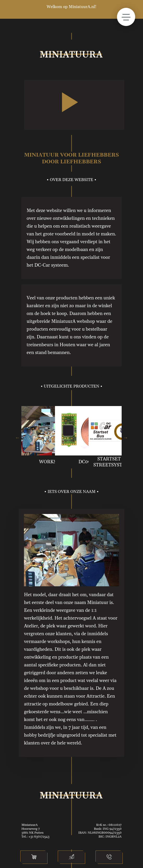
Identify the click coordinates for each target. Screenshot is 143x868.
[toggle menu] (126, 17)
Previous (17, 438)
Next (126, 438)
